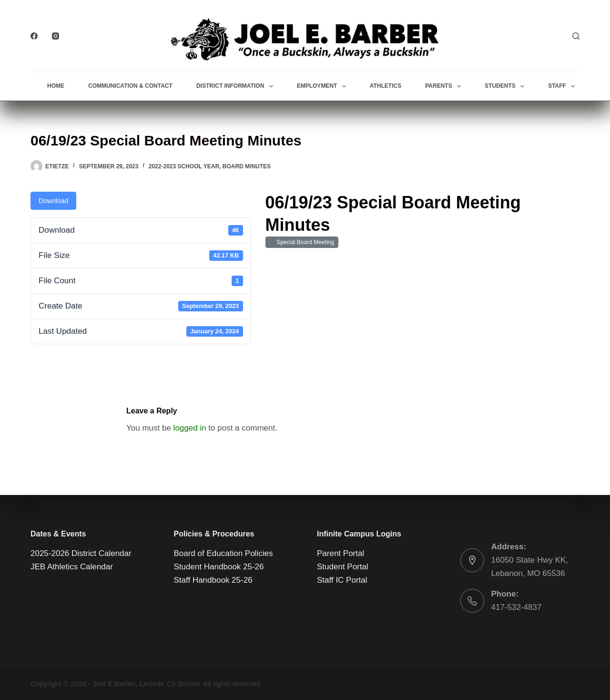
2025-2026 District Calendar (81, 553)
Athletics (386, 86)
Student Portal (343, 567)
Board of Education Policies (224, 553)
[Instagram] (56, 36)
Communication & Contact (130, 86)
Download (53, 201)
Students (506, 86)
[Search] (576, 36)
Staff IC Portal (342, 580)
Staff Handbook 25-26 (213, 580)
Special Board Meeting (304, 242)
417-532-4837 (517, 607)
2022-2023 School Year (184, 166)
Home (56, 86)
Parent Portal (341, 553)
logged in (190, 428)
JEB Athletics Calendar (72, 567)
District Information (237, 86)
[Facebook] (34, 36)
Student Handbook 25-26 (219, 567)
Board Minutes (247, 166)
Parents (445, 86)
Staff (563, 86)
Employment (323, 86)
